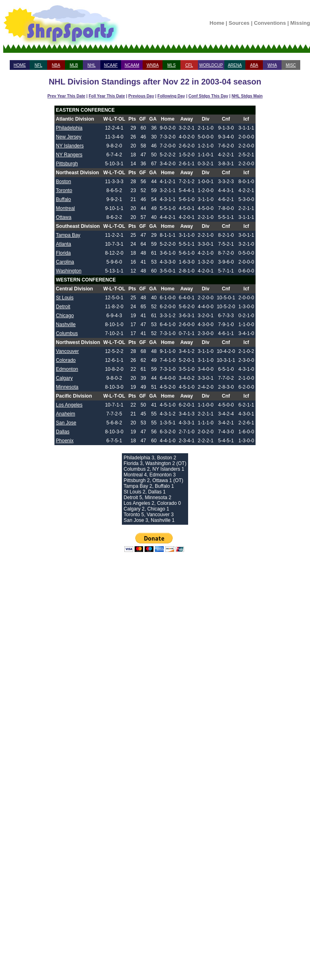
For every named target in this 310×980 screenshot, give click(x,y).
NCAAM (132, 65)
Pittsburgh (67, 164)
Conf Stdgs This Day (208, 96)
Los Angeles (69, 405)
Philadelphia (69, 128)
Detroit (63, 307)
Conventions (270, 23)
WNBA (153, 65)
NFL (38, 65)
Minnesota (67, 387)
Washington (69, 271)
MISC (291, 65)
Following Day (171, 96)
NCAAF (111, 65)
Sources (239, 23)
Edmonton (67, 369)
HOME (20, 65)
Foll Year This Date (107, 96)
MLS (172, 65)
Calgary (64, 378)
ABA (254, 65)
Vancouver (67, 351)
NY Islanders (70, 146)
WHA (272, 65)
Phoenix (65, 441)
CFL (189, 65)
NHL (91, 65)
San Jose (66, 423)
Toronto (64, 190)
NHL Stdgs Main (247, 96)
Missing (300, 23)
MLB (74, 65)
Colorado (66, 360)
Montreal (66, 208)
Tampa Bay (68, 235)
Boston (64, 182)
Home (217, 23)
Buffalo (64, 199)
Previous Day (141, 96)
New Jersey (69, 137)
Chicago (65, 316)
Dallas (63, 432)
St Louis (65, 298)
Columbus (67, 333)
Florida (64, 253)
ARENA (235, 65)
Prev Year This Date (66, 96)
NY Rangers (69, 155)
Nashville (66, 325)
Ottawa (64, 217)
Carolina (65, 262)
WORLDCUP (211, 65)
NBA (56, 65)
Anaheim (66, 414)
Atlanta (64, 244)
